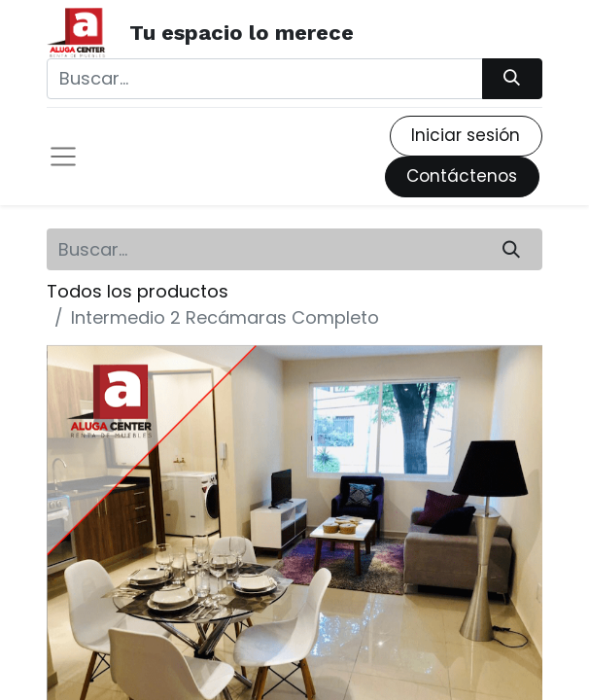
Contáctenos (462, 176)
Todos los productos (138, 291)
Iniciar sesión (466, 135)
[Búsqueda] (512, 79)
